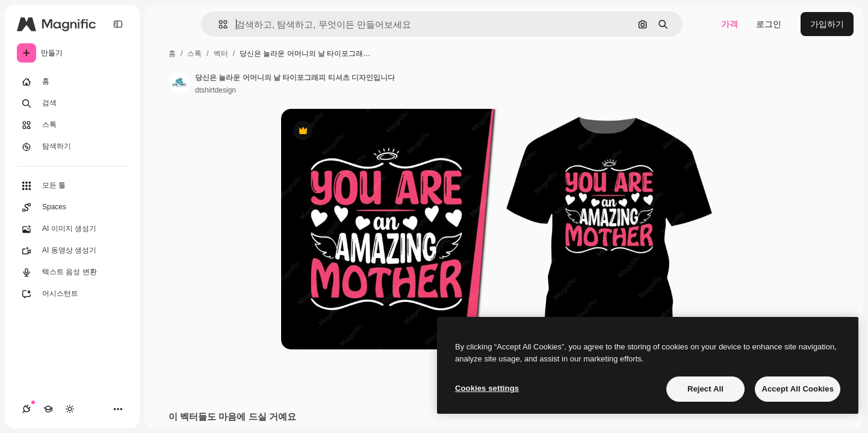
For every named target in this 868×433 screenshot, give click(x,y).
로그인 (769, 24)
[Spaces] (72, 207)
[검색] (72, 103)
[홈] (72, 82)
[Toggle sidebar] (118, 24)
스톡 (194, 54)
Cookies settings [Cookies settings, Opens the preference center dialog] (487, 388)
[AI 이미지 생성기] (72, 229)
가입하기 (827, 24)
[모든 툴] (72, 186)
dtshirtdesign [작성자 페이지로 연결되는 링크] (215, 90)
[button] (218, 24)
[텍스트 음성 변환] (72, 272)
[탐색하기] (72, 147)
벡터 (221, 54)
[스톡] (72, 125)
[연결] (26, 409)
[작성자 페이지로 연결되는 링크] (179, 82)
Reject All (705, 389)
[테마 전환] (70, 409)
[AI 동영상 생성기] (72, 251)
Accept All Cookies (798, 389)
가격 (730, 24)
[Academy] (48, 409)
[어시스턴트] (72, 294)
